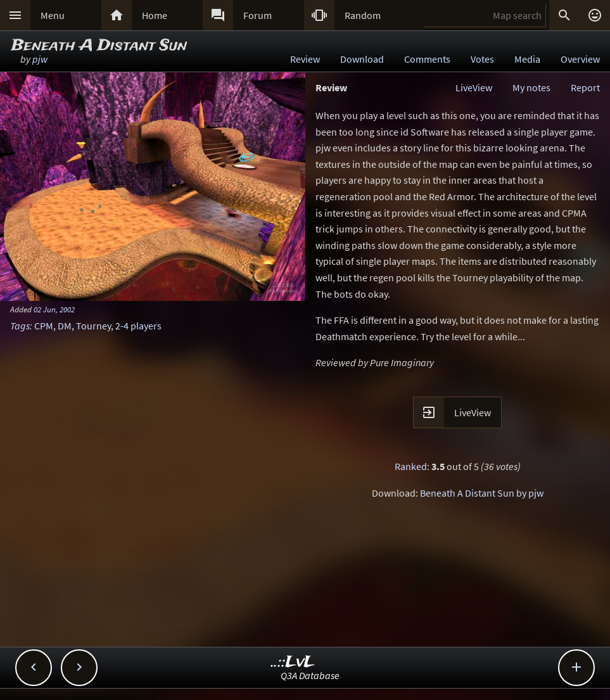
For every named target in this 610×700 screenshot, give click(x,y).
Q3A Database (310, 675)
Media (527, 59)
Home (155, 15)
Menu (53, 15)
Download (362, 59)
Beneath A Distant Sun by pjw (482, 493)
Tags (20, 326)
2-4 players (138, 326)
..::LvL (293, 662)
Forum (257, 15)
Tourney (93, 326)
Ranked (411, 466)
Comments (427, 59)
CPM (44, 326)
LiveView (474, 87)
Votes (482, 59)
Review (305, 59)
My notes (531, 87)
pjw (40, 59)
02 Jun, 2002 (54, 309)
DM (65, 326)
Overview (580, 59)
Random (363, 15)
